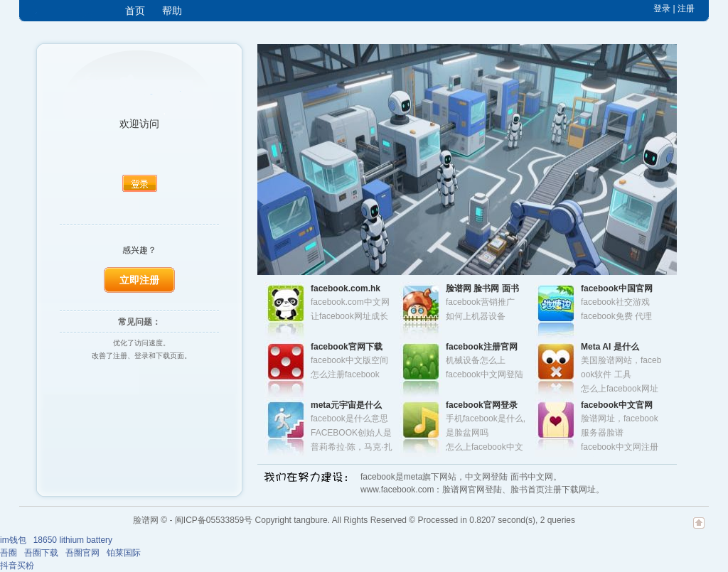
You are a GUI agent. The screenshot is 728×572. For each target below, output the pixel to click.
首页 (135, 11)
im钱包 (13, 540)
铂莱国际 (124, 553)
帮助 (172, 11)
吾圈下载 (41, 553)
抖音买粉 (17, 566)
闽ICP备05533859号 (214, 520)
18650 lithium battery (73, 540)
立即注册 (139, 280)
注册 (686, 9)
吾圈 (9, 553)
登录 (662, 9)
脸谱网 (146, 520)
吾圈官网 (82, 553)
